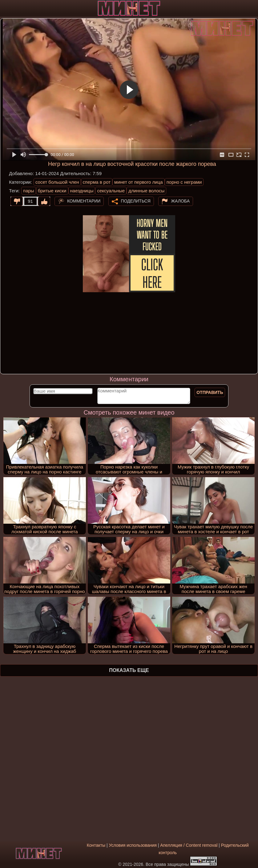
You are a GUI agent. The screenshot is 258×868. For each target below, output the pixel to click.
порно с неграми (184, 182)
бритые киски (52, 191)
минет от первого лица (139, 182)
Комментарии (84, 201)
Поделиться (136, 201)
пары (29, 191)
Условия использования (133, 845)
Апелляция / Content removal (189, 845)
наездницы (82, 191)
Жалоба (180, 201)
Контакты (96, 845)
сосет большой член (57, 182)
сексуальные (111, 191)
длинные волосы (146, 191)
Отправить (210, 392)
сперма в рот (97, 182)
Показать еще (129, 670)
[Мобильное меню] (6, 8)
